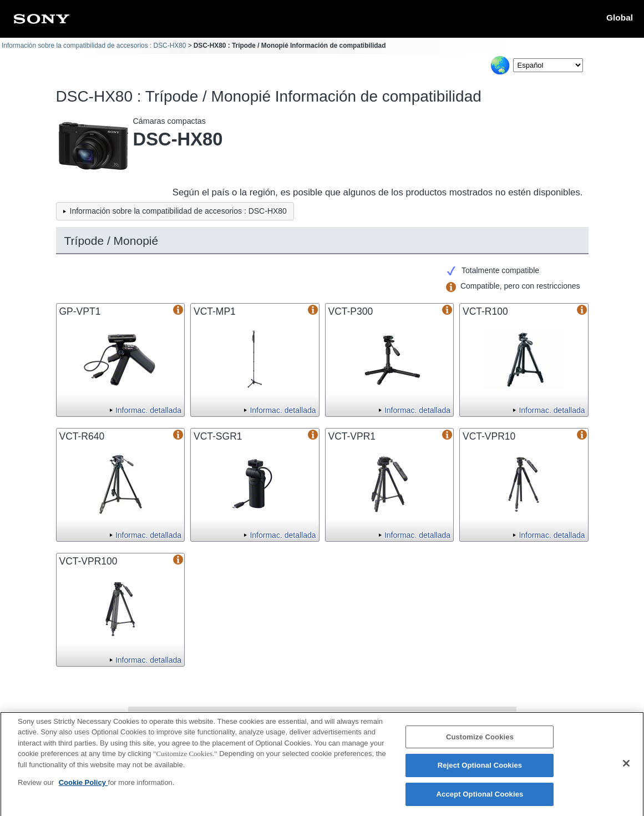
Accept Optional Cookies (480, 800)
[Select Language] (548, 65)
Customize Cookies (480, 742)
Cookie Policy (83, 788)
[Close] (626, 769)
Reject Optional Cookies (480, 771)
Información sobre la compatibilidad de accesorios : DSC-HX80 (94, 46)
